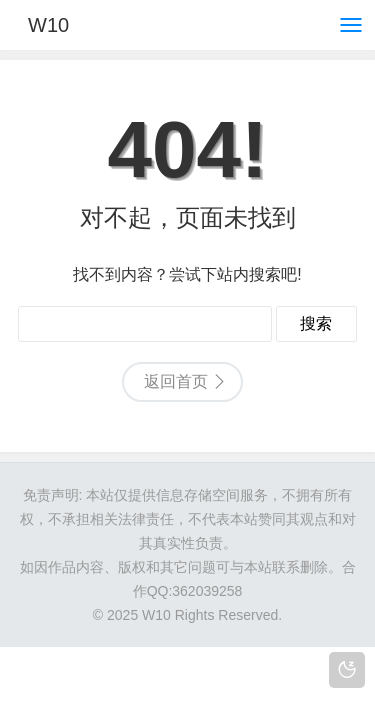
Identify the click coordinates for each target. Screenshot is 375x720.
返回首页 (176, 381)
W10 (48, 25)
